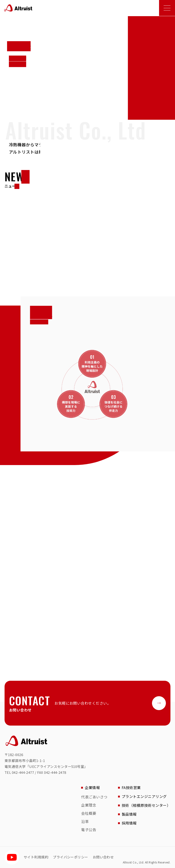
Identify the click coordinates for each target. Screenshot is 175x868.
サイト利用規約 (36, 857)
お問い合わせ (103, 857)
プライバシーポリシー (71, 857)
